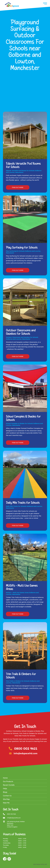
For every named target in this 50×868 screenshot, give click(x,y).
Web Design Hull (38, 864)
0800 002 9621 (26, 748)
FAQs (5, 789)
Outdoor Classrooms (13, 731)
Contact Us (7, 796)
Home (5, 778)
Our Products (8, 781)
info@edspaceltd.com (25, 753)
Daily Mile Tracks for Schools (25, 736)
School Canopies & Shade (31, 731)
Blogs (5, 792)
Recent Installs (9, 785)
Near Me (6, 803)
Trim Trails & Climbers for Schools (31, 733)
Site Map (6, 799)
